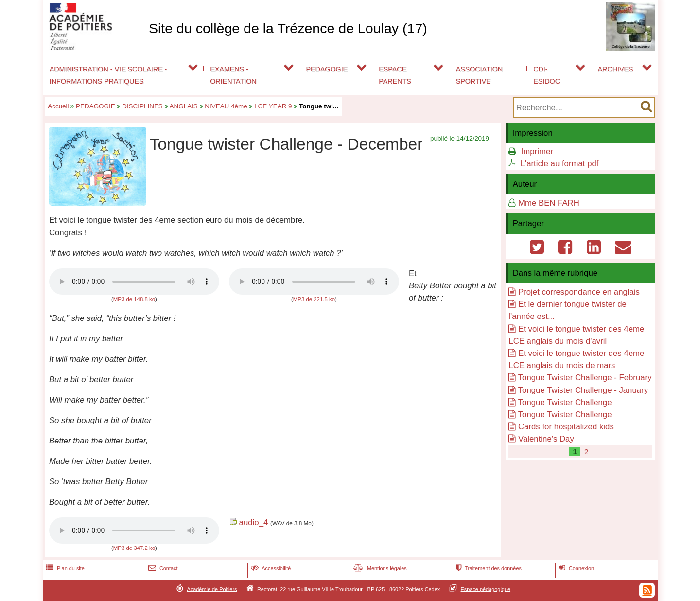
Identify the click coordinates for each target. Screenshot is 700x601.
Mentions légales (379, 568)
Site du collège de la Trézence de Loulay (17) (288, 28)
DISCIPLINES (142, 106)
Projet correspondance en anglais (579, 292)
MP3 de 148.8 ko (134, 299)
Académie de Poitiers (212, 589)
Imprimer (537, 151)
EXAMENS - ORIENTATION (233, 75)
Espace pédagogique (486, 589)
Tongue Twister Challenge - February (585, 378)
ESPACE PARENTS (395, 75)
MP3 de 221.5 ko (314, 299)
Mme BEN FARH (549, 203)
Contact (162, 568)
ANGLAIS (184, 106)
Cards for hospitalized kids (566, 427)
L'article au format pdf (560, 164)
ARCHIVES (616, 69)
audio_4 (254, 522)
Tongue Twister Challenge (565, 402)
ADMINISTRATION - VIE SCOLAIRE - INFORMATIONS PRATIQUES (108, 75)
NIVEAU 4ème (226, 106)
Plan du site (64, 568)
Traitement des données (488, 568)
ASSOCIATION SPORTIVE (479, 75)
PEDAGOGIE (327, 69)
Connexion (575, 568)
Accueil (58, 106)
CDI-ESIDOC (547, 75)
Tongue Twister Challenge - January (583, 390)
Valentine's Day (546, 439)
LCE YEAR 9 (273, 106)
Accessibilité (270, 568)
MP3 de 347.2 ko (134, 548)
